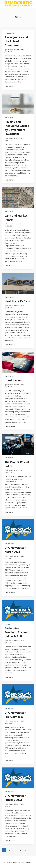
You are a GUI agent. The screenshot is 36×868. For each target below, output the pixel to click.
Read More (10, 86)
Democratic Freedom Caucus (15, 50)
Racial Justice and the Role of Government (16, 41)
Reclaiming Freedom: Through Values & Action (17, 632)
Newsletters (9, 543)
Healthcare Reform (17, 301)
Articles (8, 624)
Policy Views (9, 118)
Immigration (13, 380)
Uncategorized (10, 33)
